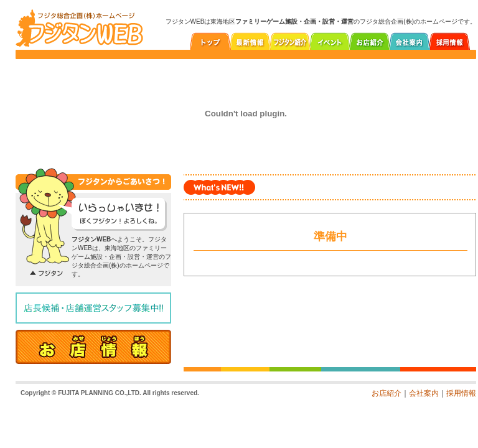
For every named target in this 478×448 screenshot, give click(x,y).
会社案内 (424, 393)
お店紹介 (387, 393)
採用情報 (461, 393)
